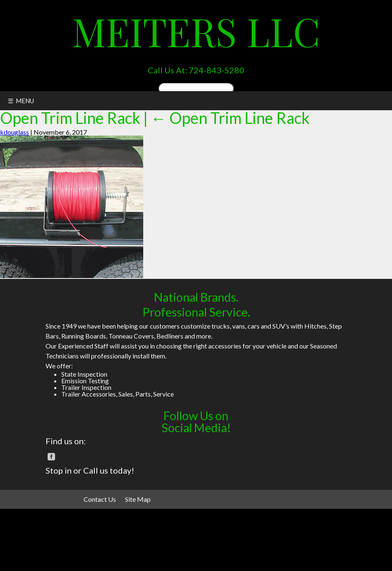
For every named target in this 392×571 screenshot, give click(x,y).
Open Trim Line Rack (230, 118)
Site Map (138, 499)
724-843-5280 (216, 70)
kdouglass (14, 132)
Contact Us (100, 499)
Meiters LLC (196, 31)
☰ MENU (21, 101)
